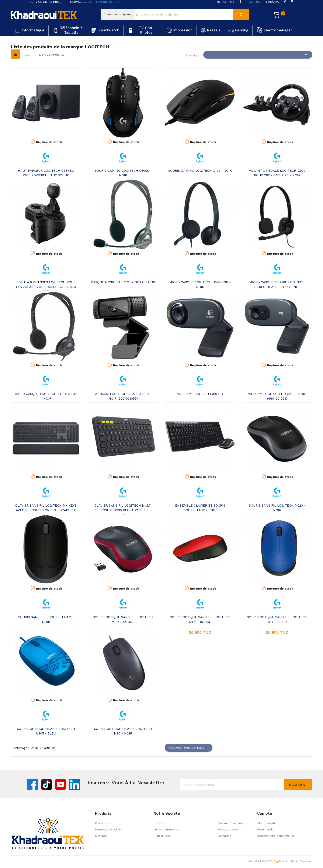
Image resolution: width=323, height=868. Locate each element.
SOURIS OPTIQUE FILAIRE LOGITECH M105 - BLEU (46, 731)
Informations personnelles (276, 836)
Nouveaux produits (108, 829)
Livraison (160, 823)
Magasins (225, 836)
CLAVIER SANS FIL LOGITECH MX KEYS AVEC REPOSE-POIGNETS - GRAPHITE (46, 508)
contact (254, 2)
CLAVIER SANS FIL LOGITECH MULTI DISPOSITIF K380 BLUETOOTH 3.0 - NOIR (123, 510)
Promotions (103, 823)
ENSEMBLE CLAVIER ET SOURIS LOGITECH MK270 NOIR (200, 508)
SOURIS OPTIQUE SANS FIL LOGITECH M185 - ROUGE (123, 619)
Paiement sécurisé (231, 823)
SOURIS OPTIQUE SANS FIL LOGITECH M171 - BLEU (277, 619)
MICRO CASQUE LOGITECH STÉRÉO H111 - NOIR (46, 396)
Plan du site (162, 836)
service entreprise (166, 829)
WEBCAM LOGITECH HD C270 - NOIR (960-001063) (277, 396)
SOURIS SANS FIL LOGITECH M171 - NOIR (46, 619)
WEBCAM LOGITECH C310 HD (200, 394)
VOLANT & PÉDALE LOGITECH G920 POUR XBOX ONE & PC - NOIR (277, 173)
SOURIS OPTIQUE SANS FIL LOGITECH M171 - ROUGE (200, 619)
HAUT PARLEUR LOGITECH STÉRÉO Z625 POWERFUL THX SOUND (46, 173)
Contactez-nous (230, 829)
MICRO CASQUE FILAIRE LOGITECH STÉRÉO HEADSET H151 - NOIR (277, 285)
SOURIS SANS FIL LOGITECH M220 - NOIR (277, 508)
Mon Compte (267, 823)
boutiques (272, 2)
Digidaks (279, 861)
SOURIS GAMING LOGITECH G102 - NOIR (200, 171)
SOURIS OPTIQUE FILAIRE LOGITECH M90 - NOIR (123, 731)
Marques (101, 836)
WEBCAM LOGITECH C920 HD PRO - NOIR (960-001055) (123, 396)
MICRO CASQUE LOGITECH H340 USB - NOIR (200, 285)
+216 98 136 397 (107, 2)
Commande (265, 829)
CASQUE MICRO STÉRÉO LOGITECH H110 (123, 282)
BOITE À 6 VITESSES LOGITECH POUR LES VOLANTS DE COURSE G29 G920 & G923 (46, 287)
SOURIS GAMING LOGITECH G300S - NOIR (123, 173)
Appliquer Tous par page (188, 748)
